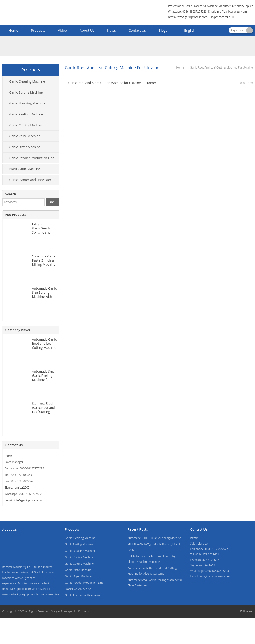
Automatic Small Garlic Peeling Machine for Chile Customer (44, 378)
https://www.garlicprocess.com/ (188, 17)
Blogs (163, 30)
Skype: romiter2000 (222, 17)
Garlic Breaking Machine (27, 103)
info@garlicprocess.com (232, 11)
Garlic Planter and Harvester (30, 180)
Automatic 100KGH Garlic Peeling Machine (155, 538)
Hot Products (16, 215)
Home (13, 30)
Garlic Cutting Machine (26, 125)
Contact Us (137, 30)
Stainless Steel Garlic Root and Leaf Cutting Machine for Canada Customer (44, 414)
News (112, 30)
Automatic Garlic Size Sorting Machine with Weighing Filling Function (44, 297)
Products (38, 30)
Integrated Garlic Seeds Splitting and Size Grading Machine (41, 232)
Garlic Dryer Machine (25, 147)
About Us (87, 30)
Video (62, 30)
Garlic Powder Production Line (32, 158)
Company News (18, 330)
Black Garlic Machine (25, 169)
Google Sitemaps (62, 611)
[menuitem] (188, 31)
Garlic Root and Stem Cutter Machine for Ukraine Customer (112, 83)
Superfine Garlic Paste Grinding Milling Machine (44, 260)
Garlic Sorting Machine (26, 92)
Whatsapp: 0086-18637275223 (187, 11)
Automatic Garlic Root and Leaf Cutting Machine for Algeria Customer (44, 347)
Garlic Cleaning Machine (27, 81)
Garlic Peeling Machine (26, 114)
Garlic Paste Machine (25, 136)
